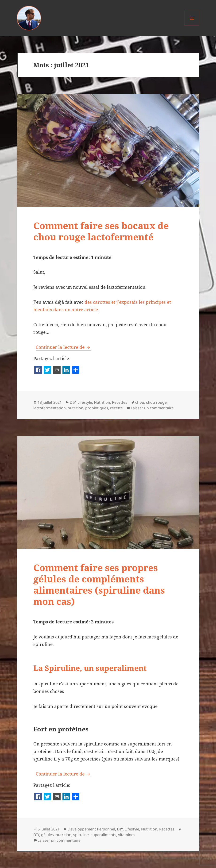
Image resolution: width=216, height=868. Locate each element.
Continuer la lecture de (64, 347)
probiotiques (97, 408)
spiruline (81, 835)
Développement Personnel (91, 829)
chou (140, 402)
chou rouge (156, 402)
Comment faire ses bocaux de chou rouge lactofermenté (101, 231)
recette (116, 408)
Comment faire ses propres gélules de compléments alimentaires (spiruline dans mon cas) (99, 584)
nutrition (75, 408)
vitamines (127, 835)
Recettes (120, 402)
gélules (47, 835)
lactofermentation (50, 408)
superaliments (103, 835)
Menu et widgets (192, 25)
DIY (73, 402)
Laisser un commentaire (152, 408)
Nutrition (102, 402)
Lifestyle (85, 402)
